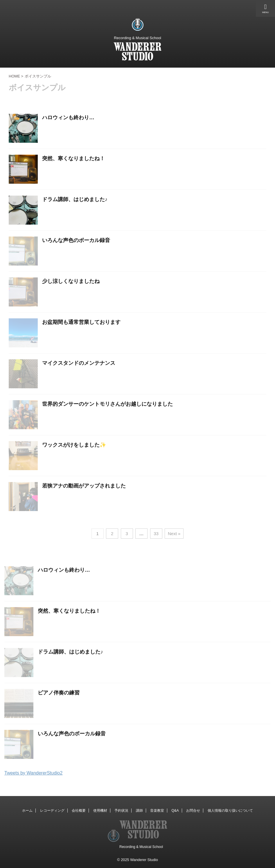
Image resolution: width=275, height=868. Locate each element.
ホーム (27, 811)
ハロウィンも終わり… (68, 118)
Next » (174, 534)
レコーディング (52, 811)
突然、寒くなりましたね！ (73, 158)
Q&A (175, 811)
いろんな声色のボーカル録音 (76, 240)
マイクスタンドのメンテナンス (79, 363)
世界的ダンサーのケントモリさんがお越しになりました (107, 404)
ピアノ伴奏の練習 (59, 693)
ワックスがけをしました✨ (74, 445)
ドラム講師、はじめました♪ (75, 199)
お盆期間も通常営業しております (81, 322)
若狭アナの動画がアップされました (84, 486)
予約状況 (121, 811)
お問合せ (193, 811)
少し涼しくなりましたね (71, 281)
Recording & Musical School (141, 847)
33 (156, 534)
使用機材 (100, 811)
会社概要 (79, 811)
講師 (139, 811)
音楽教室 (157, 811)
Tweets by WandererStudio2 (33, 773)
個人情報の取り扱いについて (230, 811)
